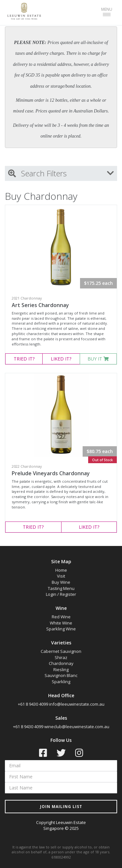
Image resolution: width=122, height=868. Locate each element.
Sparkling (61, 682)
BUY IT (98, 359)
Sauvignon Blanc (61, 675)
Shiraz (61, 657)
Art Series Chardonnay (40, 305)
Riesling (61, 669)
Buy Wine (61, 582)
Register (68, 594)
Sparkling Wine (61, 629)
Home (61, 570)
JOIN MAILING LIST (61, 807)
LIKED (61, 359)
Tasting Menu (61, 588)
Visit (61, 576)
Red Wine (61, 617)
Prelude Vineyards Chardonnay (51, 473)
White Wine (61, 623)
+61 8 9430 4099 (33, 704)
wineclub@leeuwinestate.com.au (77, 727)
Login (51, 594)
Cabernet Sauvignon (61, 651)
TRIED (24, 359)
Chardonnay (61, 663)
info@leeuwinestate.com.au (77, 704)
